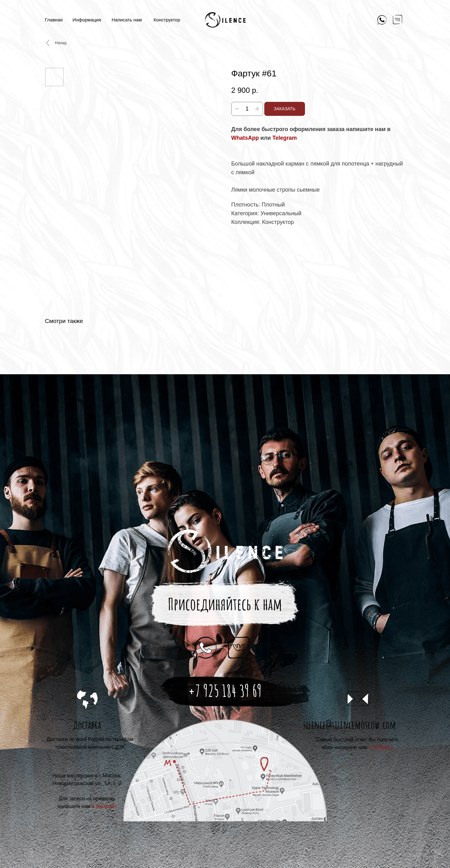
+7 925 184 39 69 (225, 691)
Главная (54, 20)
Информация (87, 20)
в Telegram (381, 747)
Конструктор (167, 20)
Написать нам (127, 20)
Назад (61, 43)
